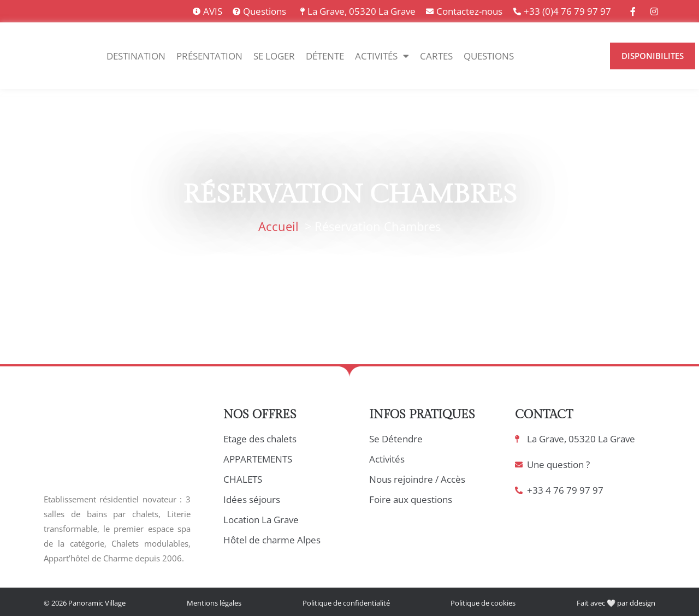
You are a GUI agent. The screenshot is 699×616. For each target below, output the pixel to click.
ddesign (642, 603)
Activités (382, 56)
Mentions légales (214, 603)
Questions (489, 56)
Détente (325, 56)
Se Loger (274, 56)
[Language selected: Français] (564, 56)
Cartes (436, 56)
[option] (559, 56)
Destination (136, 56)
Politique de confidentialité (346, 603)
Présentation (209, 56)
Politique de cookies (483, 603)
